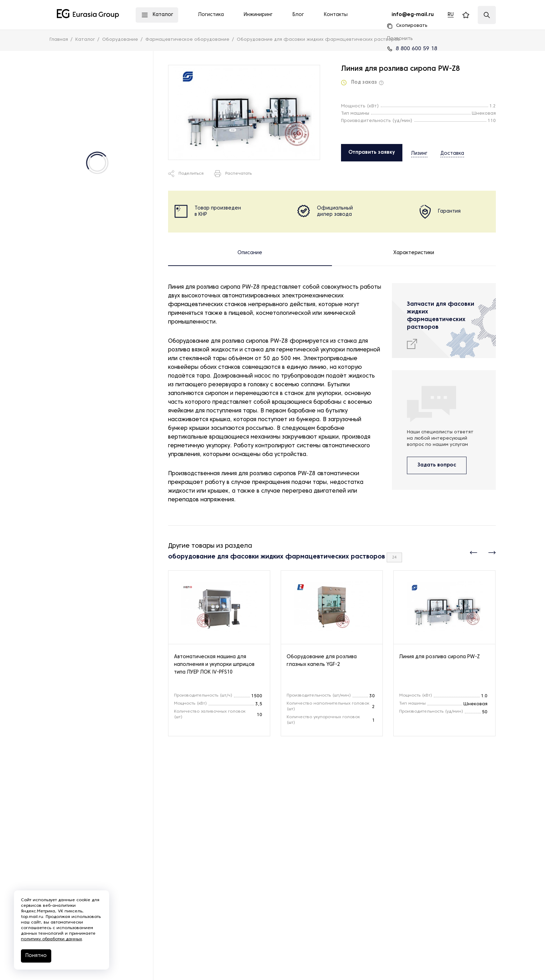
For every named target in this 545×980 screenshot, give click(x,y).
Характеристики (414, 253)
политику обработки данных (51, 939)
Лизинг (419, 152)
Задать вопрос (437, 465)
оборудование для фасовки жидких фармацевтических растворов (277, 557)
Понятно (36, 956)
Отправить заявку (372, 153)
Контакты (336, 15)
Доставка (447, 152)
